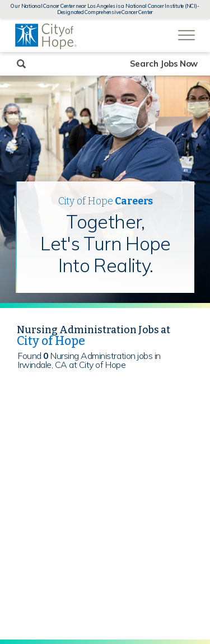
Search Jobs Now (164, 64)
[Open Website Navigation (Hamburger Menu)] (186, 29)
